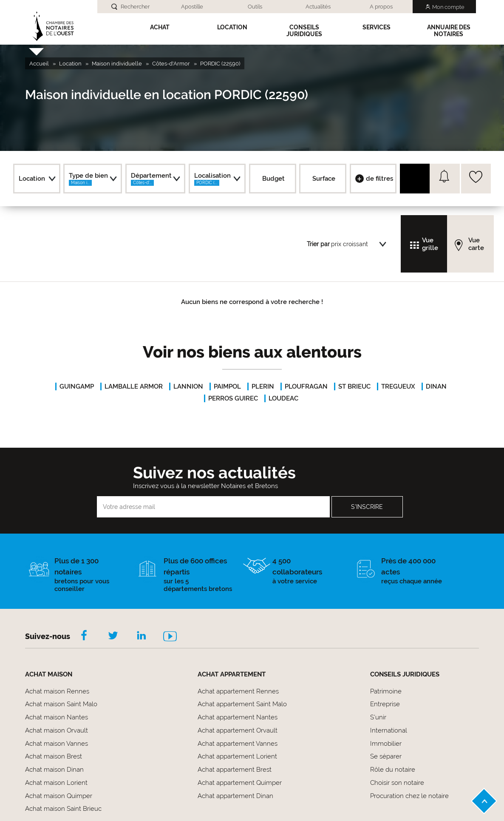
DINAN (436, 386)
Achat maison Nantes (57, 717)
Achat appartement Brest (235, 770)
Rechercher (135, 7)
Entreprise (385, 704)
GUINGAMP (77, 386)
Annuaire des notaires (449, 31)
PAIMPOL (227, 386)
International (389, 730)
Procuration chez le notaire (409, 796)
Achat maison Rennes (57, 691)
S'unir (378, 717)
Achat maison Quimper (59, 796)
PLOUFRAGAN (306, 386)
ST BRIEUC (354, 386)
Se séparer (386, 756)
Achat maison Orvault (57, 730)
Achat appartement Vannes (238, 744)
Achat (160, 27)
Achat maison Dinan (54, 770)
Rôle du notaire (393, 770)
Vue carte (476, 244)
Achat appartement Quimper (240, 783)
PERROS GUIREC (233, 398)
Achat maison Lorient (56, 783)
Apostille (192, 7)
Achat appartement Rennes (238, 691)
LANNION (188, 386)
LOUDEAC (283, 398)
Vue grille (430, 244)
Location (232, 27)
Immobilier (386, 744)
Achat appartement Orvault (238, 730)
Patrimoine (386, 691)
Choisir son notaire (397, 783)
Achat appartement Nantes (238, 717)
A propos (381, 7)
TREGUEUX (398, 386)
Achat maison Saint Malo (61, 704)
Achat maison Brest (54, 756)
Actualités (318, 7)
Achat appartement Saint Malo (242, 704)
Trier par (318, 244)
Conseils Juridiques (304, 31)
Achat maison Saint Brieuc (63, 809)
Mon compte (448, 7)
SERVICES (377, 27)
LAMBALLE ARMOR (134, 386)
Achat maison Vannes (57, 744)
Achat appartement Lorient (237, 756)
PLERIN (263, 386)
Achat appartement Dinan (235, 796)
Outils (255, 7)
